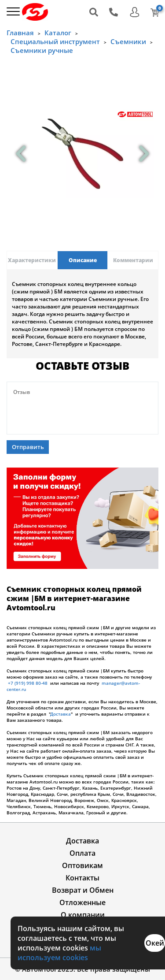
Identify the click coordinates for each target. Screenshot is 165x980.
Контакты (82, 878)
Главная (20, 33)
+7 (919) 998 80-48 (28, 683)
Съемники (128, 41)
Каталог (58, 33)
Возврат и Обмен (83, 890)
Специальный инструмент (55, 41)
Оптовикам (82, 865)
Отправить (28, 447)
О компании (83, 915)
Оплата (82, 853)
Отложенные (82, 902)
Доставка (60, 714)
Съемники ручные (42, 50)
